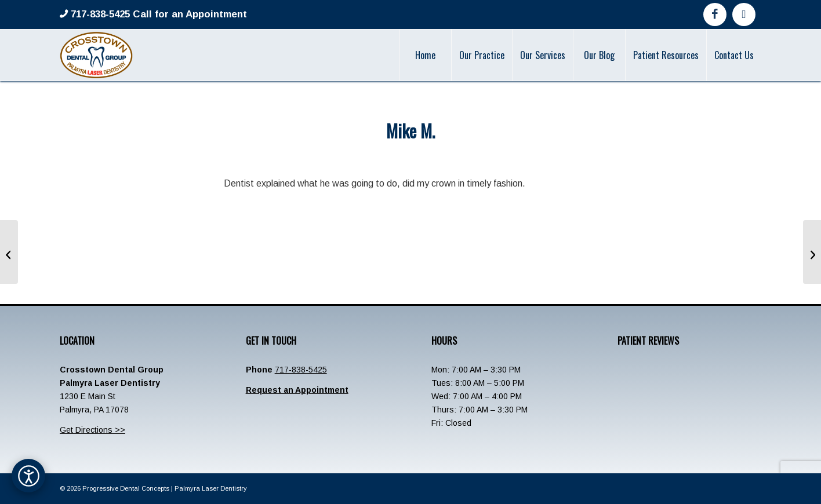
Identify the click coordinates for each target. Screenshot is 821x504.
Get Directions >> (92, 430)
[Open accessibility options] (28, 476)
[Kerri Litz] (812, 252)
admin (453, 155)
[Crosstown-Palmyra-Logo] (96, 55)
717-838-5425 (301, 370)
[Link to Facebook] (715, 14)
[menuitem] (425, 55)
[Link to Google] (744, 14)
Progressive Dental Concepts (126, 488)
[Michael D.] (9, 252)
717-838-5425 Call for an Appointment (157, 14)
